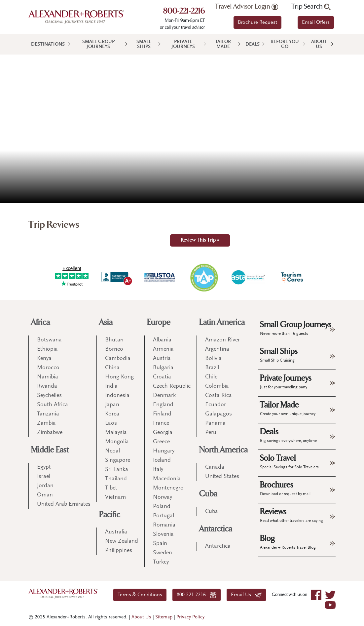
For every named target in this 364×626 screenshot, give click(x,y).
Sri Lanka (117, 470)
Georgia (163, 433)
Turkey (161, 562)
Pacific (110, 515)
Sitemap (164, 617)
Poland (162, 507)
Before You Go (285, 44)
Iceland (162, 460)
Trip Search (311, 7)
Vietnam (115, 497)
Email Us (246, 595)
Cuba (208, 494)
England (163, 405)
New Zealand (122, 541)
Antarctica (216, 529)
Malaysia (116, 433)
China (112, 368)
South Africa (53, 405)
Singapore (118, 460)
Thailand (116, 479)
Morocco (48, 368)
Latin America (222, 322)
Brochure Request (257, 22)
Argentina (217, 349)
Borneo (114, 349)
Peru (211, 433)
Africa (40, 322)
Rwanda (47, 386)
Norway (163, 497)
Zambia (46, 423)
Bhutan (114, 340)
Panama (215, 423)
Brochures (285, 488)
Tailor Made (223, 44)
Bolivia (213, 359)
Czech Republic (172, 386)
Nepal (112, 451)
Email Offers (316, 22)
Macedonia (167, 479)
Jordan (45, 486)
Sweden (163, 553)
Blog (288, 542)
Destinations (48, 44)
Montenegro (168, 488)
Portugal (164, 516)
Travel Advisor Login (247, 7)
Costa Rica (218, 396)
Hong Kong (119, 377)
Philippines (119, 551)
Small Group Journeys (98, 44)
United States (222, 477)
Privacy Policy (190, 617)
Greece (161, 442)
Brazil (212, 368)
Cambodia (118, 359)
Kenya (44, 359)
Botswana (49, 340)
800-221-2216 (184, 12)
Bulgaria (163, 368)
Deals (253, 44)
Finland (162, 414)
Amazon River (222, 340)
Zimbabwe (50, 433)
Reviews (291, 515)
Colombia (217, 386)
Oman (45, 495)
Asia (106, 322)
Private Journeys (183, 44)
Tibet (111, 488)
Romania (164, 525)
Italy (158, 470)
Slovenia (163, 534)
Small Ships (144, 44)
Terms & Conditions (140, 595)
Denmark (164, 396)
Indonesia (117, 396)
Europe (159, 322)
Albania (162, 340)
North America (223, 450)
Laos (111, 423)
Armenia (163, 349)
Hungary (164, 451)
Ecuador (216, 405)
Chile (211, 377)
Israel (44, 477)
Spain (160, 544)
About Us (319, 44)
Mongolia (117, 442)
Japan (112, 405)
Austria (162, 359)
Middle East (50, 450)
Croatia (162, 377)
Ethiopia (47, 349)
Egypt (44, 467)
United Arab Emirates (64, 504)
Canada (215, 467)
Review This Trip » (200, 240)
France (161, 423)
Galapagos (218, 414)
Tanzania (48, 414)
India (111, 386)
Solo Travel (289, 461)
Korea (112, 414)
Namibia (48, 377)
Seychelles (49, 396)
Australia (116, 532)
